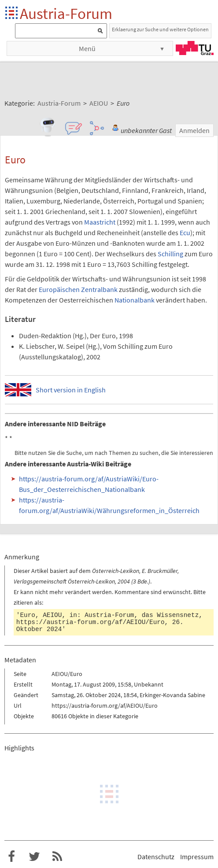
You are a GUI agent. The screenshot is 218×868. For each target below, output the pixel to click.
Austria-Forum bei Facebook (11, 857)
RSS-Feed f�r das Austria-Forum (57, 857)
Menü (87, 48)
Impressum (197, 857)
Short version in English (71, 390)
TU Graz (195, 48)
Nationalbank (135, 300)
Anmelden (194, 130)
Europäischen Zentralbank (78, 289)
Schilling (170, 254)
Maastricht (100, 222)
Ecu (185, 233)
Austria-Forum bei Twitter (34, 857)
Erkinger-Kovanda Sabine (172, 695)
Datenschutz (156, 857)
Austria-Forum (66, 13)
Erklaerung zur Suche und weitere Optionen (160, 29)
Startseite (12, 13)
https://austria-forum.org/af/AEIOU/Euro (91, 622)
